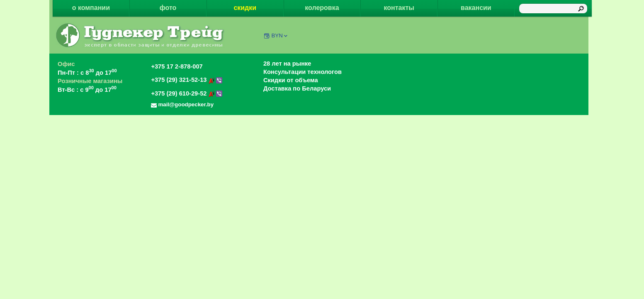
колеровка (322, 8)
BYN (280, 36)
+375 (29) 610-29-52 (187, 93)
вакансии (476, 8)
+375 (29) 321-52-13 (187, 80)
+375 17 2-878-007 (177, 66)
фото (168, 8)
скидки (245, 8)
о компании (91, 8)
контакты (399, 8)
